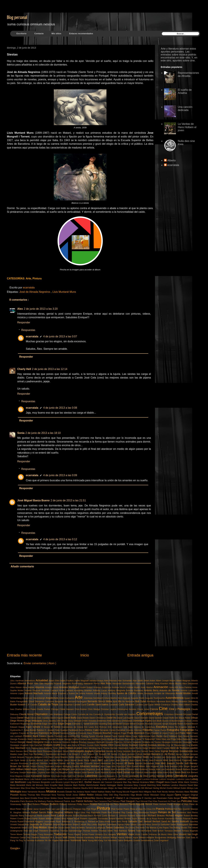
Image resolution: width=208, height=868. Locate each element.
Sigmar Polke (124, 824)
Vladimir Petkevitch (41, 837)
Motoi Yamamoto (30, 792)
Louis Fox (63, 779)
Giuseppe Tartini (190, 742)
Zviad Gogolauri (161, 840)
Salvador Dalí (136, 821)
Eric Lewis (89, 727)
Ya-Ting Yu (21, 840)
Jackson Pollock (135, 754)
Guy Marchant (18, 748)
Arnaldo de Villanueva (165, 693)
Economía (36, 724)
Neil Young (117, 792)
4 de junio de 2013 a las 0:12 (60, 539)
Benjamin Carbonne (45, 701)
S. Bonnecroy (78, 821)
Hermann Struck (61, 751)
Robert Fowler (31, 819)
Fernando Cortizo (108, 730)
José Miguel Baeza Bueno (33, 500)
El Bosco (46, 727)
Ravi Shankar (115, 812)
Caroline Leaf (142, 705)
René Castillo (44, 816)
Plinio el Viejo (137, 809)
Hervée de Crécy (115, 751)
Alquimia (40, 687)
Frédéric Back (31, 736)
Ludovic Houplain (167, 779)
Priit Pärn (178, 809)
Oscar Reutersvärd (67, 798)
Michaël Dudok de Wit (134, 788)
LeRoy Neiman (157, 776)
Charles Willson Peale (26, 709)
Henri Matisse (30, 751)
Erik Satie (129, 727)
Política (169, 809)
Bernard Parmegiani (78, 701)
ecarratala (32, 336)
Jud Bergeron (62, 772)
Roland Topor (131, 819)
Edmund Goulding (99, 724)
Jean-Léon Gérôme (39, 763)
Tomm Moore (17, 834)
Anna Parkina (185, 687)
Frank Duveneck (136, 733)
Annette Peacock (33, 690)
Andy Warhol (147, 687)
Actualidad (42, 680)
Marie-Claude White (174, 782)
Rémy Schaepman (28, 816)
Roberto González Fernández (95, 819)
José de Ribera (103, 769)
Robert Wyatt (73, 819)
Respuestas (28, 330)
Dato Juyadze (44, 718)
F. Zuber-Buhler (29, 730)
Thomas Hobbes (91, 831)
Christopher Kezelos (127, 709)
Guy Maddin (192, 745)
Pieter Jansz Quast (36, 809)
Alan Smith (138, 681)
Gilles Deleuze (184, 739)
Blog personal (17, 18)
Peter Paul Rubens (31, 804)
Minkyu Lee (192, 788)
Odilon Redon (87, 795)
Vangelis (112, 834)
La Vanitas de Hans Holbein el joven (187, 127)
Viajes (131, 834)
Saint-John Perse (120, 821)
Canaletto (114, 705)
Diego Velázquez (34, 721)
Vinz (29, 837)
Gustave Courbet (138, 745)
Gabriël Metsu (125, 736)
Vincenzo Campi (18, 837)
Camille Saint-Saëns (98, 705)
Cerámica (166, 705)
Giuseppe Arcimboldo (172, 742)
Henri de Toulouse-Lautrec (184, 748)
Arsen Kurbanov (67, 698)
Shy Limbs (92, 824)
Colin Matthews (56, 714)
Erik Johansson (116, 727)
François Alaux (85, 733)
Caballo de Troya (48, 704)
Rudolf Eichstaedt (26, 821)
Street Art (53, 827)
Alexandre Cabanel (145, 684)
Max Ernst (26, 788)
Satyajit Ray (23, 824)
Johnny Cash (44, 769)
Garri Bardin (157, 736)
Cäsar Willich (155, 705)
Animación (161, 687)
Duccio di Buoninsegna (173, 721)
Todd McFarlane (144, 831)
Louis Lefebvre (75, 779)
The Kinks (140, 828)
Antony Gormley (109, 693)
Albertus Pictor (26, 683)
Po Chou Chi (150, 809)
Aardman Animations (25, 681)
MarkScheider (93, 785)
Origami (186, 795)
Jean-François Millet (159, 760)
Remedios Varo (184, 812)
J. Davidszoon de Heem (55, 754)
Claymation (42, 714)
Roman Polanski (183, 819)
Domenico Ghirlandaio (122, 721)
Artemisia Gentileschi (94, 698)
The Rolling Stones (179, 828)
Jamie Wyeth (122, 757)
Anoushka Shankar (83, 690)
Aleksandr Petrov (92, 684)
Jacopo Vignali (183, 754)
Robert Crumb (17, 819)
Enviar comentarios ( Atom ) (40, 663)
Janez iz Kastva (28, 760)
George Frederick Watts (22, 739)
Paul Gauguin (128, 801)
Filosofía (148, 730)
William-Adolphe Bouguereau (153, 837)
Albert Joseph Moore (166, 681)
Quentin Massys (190, 809)
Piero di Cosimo (106, 804)
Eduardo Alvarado (145, 724)
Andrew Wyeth (133, 687)
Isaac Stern (23, 754)
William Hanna (118, 837)
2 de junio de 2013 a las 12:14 (50, 369)
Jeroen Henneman (103, 763)
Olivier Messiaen (152, 795)
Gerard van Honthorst (91, 739)
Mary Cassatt (140, 785)
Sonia (21, 433)
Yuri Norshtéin (111, 840)
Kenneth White (156, 772)
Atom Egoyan (124, 698)
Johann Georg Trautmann (43, 766)
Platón (127, 809)
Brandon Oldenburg (189, 701)
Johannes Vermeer (90, 766)
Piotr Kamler (117, 809)
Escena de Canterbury (145, 727)
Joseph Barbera (183, 769)
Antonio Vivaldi (93, 693)
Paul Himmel (142, 801)
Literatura (181, 776)
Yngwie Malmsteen (61, 840)
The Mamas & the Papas (157, 828)
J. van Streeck (88, 754)
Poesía (160, 809)
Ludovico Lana (183, 779)
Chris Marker (81, 709)
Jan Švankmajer (186, 757)
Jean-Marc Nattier (58, 763)
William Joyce (132, 837)
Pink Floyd (91, 809)
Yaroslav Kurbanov (36, 840)
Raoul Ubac (80, 812)
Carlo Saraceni (127, 705)
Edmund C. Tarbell (81, 724)
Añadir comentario (22, 566)
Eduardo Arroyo (161, 724)
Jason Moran (71, 760)
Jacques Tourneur (25, 757)
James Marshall (83, 757)
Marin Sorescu (191, 782)
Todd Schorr (158, 831)
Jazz (100, 760)
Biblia (109, 701)
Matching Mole (155, 785)
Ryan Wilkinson (64, 821)
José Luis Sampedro (166, 769)
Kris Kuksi (56, 776)
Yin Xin (48, 840)
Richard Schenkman (138, 816)
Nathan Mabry (105, 792)
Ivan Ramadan (36, 754)
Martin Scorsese (125, 785)
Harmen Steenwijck (119, 748)
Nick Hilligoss (145, 792)
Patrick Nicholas (85, 801)
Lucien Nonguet (134, 779)
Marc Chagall (157, 782)
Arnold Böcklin (184, 693)
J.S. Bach (122, 754)
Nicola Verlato (169, 792)
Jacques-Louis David (44, 757)
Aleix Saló (39, 684)
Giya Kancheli (36, 745)
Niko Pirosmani (44, 795)
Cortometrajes (150, 714)
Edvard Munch (191, 724)
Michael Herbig (152, 788)
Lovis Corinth (109, 779)
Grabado (48, 745)
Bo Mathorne (129, 701)
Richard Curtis (101, 816)
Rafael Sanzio (39, 812)
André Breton (87, 687)
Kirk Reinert (192, 772)
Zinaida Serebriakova (143, 840)
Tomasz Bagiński (190, 831)
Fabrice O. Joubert (46, 730)
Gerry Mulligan (109, 739)
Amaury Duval (52, 687)
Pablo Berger (174, 798)
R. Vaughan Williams (21, 812)
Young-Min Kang (96, 840)
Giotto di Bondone (53, 742)
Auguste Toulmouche (155, 698)
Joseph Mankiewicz (29, 772)
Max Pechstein (38, 788)
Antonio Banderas (135, 690)
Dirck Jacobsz (50, 721)
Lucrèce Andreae (150, 779)
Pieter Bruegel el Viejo (178, 804)
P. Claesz (118, 798)
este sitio (185, 58)
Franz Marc (186, 733)
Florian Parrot (160, 730)
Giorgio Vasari (25, 742)
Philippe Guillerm (50, 804)
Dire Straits (62, 721)
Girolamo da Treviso (152, 742)
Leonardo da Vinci (139, 776)
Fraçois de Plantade (29, 733)
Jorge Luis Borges (60, 769)
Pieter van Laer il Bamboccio (59, 809)
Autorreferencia (175, 698)
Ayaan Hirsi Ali (191, 698)
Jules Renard (75, 772)
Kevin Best (181, 772)
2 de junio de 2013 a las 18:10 (43, 433)
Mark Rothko (79, 785)
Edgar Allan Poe (50, 724)
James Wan (109, 757)
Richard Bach (87, 816)
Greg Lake (66, 745)
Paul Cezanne (101, 801)
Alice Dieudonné (190, 684)
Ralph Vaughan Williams (61, 812)
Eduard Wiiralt (130, 724)
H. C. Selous (32, 748)
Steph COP (27, 828)
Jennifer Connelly (85, 763)
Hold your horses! (140, 751)
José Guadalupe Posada (122, 769)
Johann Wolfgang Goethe (67, 766)
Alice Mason (16, 687)
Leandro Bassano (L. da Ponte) (114, 776)
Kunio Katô (67, 776)
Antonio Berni (152, 690)
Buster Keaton (18, 705)
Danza (34, 718)
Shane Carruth (80, 824)
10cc (13, 681)
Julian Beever (88, 772)
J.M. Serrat (112, 754)
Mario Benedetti (18, 785)
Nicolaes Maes (183, 792)
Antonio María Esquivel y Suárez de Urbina (65, 693)
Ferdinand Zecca (77, 730)
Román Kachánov (167, 819)
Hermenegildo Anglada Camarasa (88, 751)
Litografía (193, 776)
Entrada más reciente (24, 655)
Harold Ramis (136, 748)
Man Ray (128, 782)
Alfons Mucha (175, 684)
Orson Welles (51, 798)
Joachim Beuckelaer (145, 763)
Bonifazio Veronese (156, 701)
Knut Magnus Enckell (21, 776)
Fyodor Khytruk (97, 736)
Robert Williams (46, 819)
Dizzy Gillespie (75, 721)
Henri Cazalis (163, 748)
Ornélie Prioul (37, 798)
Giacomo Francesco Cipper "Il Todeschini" (136, 739)
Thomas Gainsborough (71, 831)
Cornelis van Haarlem (126, 714)
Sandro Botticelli (181, 821)
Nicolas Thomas (28, 795)
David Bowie (83, 718)
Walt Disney (70, 837)
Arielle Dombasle (146, 693)
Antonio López (17, 693)
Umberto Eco (101, 834)
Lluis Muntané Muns (64, 292)
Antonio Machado (34, 693)
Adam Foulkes (67, 681)
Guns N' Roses (79, 745)
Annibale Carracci (50, 690)
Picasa (94, 804)
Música (52, 791)
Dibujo (194, 718)
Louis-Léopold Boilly (92, 779)
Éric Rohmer (101, 727)
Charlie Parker (44, 709)
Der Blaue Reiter (183, 718)
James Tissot (97, 757)
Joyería (42, 772)
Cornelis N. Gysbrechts (104, 714)
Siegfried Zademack (107, 824)
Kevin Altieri (169, 772)
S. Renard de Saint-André (98, 821)
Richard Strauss (157, 815)
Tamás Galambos (115, 827)
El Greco (56, 727)
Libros (170, 776)
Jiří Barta (129, 763)
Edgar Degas (65, 724)
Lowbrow (122, 779)
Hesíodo (127, 751)
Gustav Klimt (107, 745)
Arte (79, 697)
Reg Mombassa (142, 812)
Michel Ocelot (167, 788)
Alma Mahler (29, 687)
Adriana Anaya (97, 681)
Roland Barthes (117, 819)
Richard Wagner (175, 815)
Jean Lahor (110, 760)
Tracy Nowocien (46, 834)
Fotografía (173, 730)
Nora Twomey (59, 795)
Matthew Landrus (171, 785)
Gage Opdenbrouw (142, 736)
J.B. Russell (101, 754)
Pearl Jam (176, 801)
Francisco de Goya (49, 733)
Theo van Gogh (31, 831)
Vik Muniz (162, 834)
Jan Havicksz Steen (139, 757)
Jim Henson (118, 763)
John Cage (106, 766)
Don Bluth (157, 721)
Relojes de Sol (167, 812)
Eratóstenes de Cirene (73, 727)
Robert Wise (61, 819)
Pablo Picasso (189, 798)
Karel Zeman (124, 772)
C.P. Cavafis (32, 705)
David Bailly (71, 718)
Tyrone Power (88, 834)
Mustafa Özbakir (65, 792)
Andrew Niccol (119, 687)
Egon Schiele (34, 727)
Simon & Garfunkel (161, 824)
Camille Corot (80, 705)
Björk (115, 701)
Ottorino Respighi (104, 798)
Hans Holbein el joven (71, 748)
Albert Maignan (184, 681)
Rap (89, 812)
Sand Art (166, 821)
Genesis (194, 736)
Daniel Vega (24, 718)
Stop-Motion (40, 827)
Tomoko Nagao (31, 834)
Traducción (61, 834)
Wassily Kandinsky (85, 837)
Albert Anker (150, 681)
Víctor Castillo (142, 834)
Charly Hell (24, 369)
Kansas (113, 772)
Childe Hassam (67, 709)
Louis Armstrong (50, 779)
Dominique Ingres (143, 721)
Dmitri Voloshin (89, 721)
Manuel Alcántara (141, 782)
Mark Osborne (66, 785)
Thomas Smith (106, 831)
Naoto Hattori (91, 792)
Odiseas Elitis (102, 795)
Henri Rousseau (45, 751)
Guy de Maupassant (176, 745)
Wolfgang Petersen (177, 837)
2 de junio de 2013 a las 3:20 (41, 309)
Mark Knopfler (51, 785)
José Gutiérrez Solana (145, 769)
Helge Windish (149, 748)
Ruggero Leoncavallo (45, 821)
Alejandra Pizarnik (53, 684)
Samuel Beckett (152, 821)
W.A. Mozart (56, 837)
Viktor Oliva (173, 834)
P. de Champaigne (133, 798)
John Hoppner (153, 766)
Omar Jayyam (168, 795)
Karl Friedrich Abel (140, 772)
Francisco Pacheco (69, 733)
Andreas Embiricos (103, 687)
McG (91, 788)
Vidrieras (153, 834)
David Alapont (57, 718)
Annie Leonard (66, 690)
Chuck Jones (144, 709)
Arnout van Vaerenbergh (34, 698)
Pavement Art (164, 801)
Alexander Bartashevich (124, 684)
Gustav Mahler (122, 745)
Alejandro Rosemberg (73, 684)
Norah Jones (72, 795)
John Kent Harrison (169, 766)
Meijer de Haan (116, 788)
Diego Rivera (17, 721)
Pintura (104, 808)
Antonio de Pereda (170, 690)
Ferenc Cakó (92, 730)
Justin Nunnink (102, 772)
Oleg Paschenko (122, 795)
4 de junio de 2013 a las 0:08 (60, 408)
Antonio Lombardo (189, 690)
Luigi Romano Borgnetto (39, 782)
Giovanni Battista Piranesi (75, 742)
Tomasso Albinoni (173, 831)
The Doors (130, 828)
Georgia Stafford (72, 739)
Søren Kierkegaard (180, 824)
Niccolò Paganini (131, 792)
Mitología (16, 792)
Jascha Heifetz (57, 760)
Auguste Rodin (138, 698)
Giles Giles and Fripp (166, 739)
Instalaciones (187, 751)
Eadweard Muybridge (20, 724)
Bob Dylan (141, 701)
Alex (20, 309)
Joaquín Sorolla (175, 763)
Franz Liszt (174, 733)
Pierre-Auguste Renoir (141, 804)
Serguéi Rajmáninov (63, 824)
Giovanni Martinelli (96, 742)
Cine (164, 708)
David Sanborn (156, 718)
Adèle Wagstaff (82, 681)
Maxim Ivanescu (65, 788)
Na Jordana (79, 792)
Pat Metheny (40, 801)
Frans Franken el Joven (157, 733)
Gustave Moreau (157, 745)
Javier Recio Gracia (87, 760)
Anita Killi (174, 687)
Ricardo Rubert (73, 816)
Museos (42, 792)
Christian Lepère (109, 709)
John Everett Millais (136, 766)
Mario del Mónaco (35, 785)
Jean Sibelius (122, 760)
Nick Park (157, 792)
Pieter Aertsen (160, 804)
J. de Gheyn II (74, 754)
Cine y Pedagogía (180, 709)
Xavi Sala (191, 837)
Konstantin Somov (41, 776)
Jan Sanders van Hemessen (163, 757)
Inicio (85, 655)
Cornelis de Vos (86, 714)
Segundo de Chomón (41, 824)
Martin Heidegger (109, 785)
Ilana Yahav (155, 751)
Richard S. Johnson (118, 816)
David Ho (112, 718)
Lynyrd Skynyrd (71, 782)
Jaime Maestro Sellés (65, 757)
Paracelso (15, 801)
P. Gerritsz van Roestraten (155, 798)
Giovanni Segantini (133, 742)
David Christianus (98, 718)
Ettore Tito (174, 727)
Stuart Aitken (65, 828)
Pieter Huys (21, 809)
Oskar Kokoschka (86, 798)
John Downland (119, 766)
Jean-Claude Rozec (139, 760)
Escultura (162, 727)
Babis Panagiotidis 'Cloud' (23, 701)
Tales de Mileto (78, 828)
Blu (120, 701)
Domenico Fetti (104, 721)
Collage (67, 714)
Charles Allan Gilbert (181, 705)
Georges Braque (56, 739)
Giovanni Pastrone (114, 742)
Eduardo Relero (176, 724)
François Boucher (103, 733)
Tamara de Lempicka (96, 828)
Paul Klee (153, 801)
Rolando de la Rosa (148, 819)
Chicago (55, 709)
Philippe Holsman (68, 804)
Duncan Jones (191, 721)
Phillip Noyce (83, 804)
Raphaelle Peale (99, 812)
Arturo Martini (111, 698)
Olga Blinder (137, 795)
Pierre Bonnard (121, 804)
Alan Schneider (125, 681)
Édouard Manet (115, 724)
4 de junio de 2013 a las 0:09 (60, 475)
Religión (154, 812)
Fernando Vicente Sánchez (129, 730)
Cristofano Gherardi (174, 714)
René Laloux (58, 815)
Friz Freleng (83, 736)
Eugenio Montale (188, 727)
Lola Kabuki (36, 779)
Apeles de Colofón (127, 693)
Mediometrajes (101, 788)
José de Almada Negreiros (35, 292)
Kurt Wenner (79, 776)
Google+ (15, 848)
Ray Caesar (128, 812)
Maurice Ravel (187, 785)
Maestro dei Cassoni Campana (108, 782)
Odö (111, 795)
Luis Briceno (57, 782)
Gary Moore (184, 736)
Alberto (172, 160)
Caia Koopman (66, 705)
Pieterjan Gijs (80, 809)
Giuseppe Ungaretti (20, 745)
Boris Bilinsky (173, 701)
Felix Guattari (62, 730)
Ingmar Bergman (170, 751)
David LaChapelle (126, 718)
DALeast (188, 714)
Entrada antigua (140, 655)
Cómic (75, 714)
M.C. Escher (86, 782)
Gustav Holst (93, 745)
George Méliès (41, 739)
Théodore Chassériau (50, 831)
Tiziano (132, 831)
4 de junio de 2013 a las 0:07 (60, 336)
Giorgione (39, 742)
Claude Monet (27, 714)
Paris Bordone (27, 801)
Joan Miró (161, 763)
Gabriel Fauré (111, 736)
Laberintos (92, 776)
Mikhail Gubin (180, 788)
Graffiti (57, 745)
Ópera (178, 795)
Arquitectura (52, 698)
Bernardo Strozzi (97, 701)
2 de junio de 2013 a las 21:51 (68, 500)
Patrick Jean (70, 801)
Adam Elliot (54, 681)
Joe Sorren (24, 766)
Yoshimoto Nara (79, 840)
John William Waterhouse (24, 769)
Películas (187, 801)
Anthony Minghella (117, 690)
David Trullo (169, 718)
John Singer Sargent (188, 766)
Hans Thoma (104, 748)
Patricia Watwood (55, 801)
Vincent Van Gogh (188, 834)
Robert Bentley (191, 816)
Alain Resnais (111, 681)
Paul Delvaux (114, 801)
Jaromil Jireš (43, 760)
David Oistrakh (141, 718)
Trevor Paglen (74, 834)
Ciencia (155, 709)
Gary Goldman (171, 736)
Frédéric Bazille (47, 736)
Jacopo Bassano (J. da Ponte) (159, 754)
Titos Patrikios (121, 831)
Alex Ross (106, 683)
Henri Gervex (17, 751)
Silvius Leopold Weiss (141, 824)
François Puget (120, 733)
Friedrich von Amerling (66, 736)
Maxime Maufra (81, 788)
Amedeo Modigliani (70, 687)
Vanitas (122, 834)
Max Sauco (51, 788)
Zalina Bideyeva (125, 840)
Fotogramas (187, 730)
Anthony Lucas (100, 690)
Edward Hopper (18, 727)
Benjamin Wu (61, 701)
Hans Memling (90, 748)
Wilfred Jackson (103, 837)
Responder (24, 322)
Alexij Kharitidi (161, 684)
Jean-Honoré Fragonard (181, 760)
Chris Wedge (94, 709)
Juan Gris (50, 772)
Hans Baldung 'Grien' (49, 748)
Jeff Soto (71, 763)
